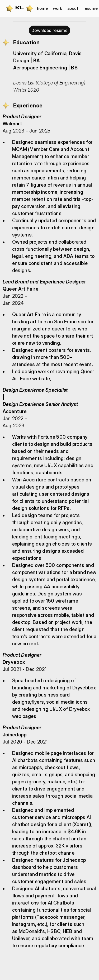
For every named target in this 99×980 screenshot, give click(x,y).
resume (91, 8)
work (57, 8)
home (42, 8)
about (73, 8)
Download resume (49, 30)
